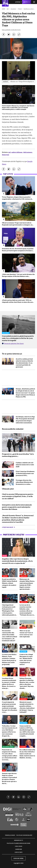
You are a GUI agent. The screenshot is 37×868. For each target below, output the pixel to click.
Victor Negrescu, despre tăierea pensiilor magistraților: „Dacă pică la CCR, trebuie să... (17, 198)
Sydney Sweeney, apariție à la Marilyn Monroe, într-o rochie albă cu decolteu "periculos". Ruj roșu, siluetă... (27, 683)
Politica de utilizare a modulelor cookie (18, 843)
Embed (5, 81)
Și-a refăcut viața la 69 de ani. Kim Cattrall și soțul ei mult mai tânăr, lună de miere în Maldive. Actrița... (27, 754)
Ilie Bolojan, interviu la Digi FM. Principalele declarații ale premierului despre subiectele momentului (25, 420)
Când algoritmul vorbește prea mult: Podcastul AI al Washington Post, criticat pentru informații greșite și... (9, 610)
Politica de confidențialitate (24, 835)
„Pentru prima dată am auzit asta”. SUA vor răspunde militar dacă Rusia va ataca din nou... (18, 301)
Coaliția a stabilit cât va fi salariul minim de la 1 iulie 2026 (25, 465)
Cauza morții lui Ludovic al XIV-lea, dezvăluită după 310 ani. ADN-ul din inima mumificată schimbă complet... (27, 731)
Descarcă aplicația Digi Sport (14, 343)
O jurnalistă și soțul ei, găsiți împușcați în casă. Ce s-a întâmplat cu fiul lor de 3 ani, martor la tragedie (18, 338)
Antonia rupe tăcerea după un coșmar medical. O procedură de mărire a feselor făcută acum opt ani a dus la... (9, 778)
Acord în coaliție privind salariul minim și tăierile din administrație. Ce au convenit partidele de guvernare (24, 363)
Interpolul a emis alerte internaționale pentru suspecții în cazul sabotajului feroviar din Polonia (17, 507)
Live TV (25, 2)
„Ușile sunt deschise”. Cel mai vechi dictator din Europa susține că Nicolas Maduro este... (18, 275)
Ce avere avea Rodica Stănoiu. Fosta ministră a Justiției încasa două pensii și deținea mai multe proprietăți (9, 659)
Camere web (18, 849)
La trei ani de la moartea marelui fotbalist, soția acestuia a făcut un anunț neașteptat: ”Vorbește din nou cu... (27, 610)
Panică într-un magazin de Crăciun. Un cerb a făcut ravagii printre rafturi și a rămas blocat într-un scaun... (10, 755)
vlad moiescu (28, 152)
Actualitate (13, 9)
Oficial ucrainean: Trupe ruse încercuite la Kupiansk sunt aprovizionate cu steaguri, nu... (18, 224)
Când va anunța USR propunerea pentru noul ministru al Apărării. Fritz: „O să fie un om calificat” (18, 496)
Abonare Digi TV (18, 840)
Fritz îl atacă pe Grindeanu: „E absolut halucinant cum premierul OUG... (25, 473)
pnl (10, 152)
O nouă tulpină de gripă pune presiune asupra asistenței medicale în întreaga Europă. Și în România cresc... (10, 707)
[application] (18, 71)
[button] (19, 70)
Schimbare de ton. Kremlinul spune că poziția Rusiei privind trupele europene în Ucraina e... (18, 250)
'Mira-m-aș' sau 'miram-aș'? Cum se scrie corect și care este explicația (26, 634)
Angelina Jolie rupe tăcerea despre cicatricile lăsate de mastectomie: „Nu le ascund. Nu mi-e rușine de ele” (17, 561)
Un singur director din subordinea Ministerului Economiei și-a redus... (24, 482)
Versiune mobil (18, 858)
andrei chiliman (17, 152)
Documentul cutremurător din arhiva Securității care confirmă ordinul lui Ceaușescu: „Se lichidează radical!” (10, 636)
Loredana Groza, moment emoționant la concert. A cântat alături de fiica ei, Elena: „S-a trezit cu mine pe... (9, 683)
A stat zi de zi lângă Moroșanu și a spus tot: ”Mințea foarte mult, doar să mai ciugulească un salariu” (26, 659)
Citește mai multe (8, 527)
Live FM (18, 2)
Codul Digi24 (18, 846)
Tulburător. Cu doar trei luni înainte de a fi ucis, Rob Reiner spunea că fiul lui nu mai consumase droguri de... (10, 731)
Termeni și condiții (10, 835)
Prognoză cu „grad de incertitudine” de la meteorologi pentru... (18, 455)
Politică (20, 9)
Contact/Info (18, 852)
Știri (8, 9)
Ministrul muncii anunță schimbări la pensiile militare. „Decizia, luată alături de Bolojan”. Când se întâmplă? (27, 707)
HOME (4, 9)
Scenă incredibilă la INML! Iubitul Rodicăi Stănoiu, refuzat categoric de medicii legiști (10, 583)
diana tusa (6, 155)
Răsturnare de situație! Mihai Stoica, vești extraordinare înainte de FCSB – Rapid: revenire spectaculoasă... (27, 584)
